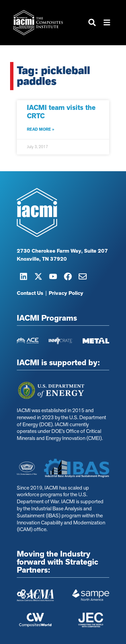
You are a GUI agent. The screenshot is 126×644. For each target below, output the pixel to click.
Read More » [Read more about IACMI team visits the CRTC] (40, 129)
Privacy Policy (66, 294)
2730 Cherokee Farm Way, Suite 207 (62, 251)
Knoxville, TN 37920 (42, 259)
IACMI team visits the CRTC (61, 112)
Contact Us (30, 294)
